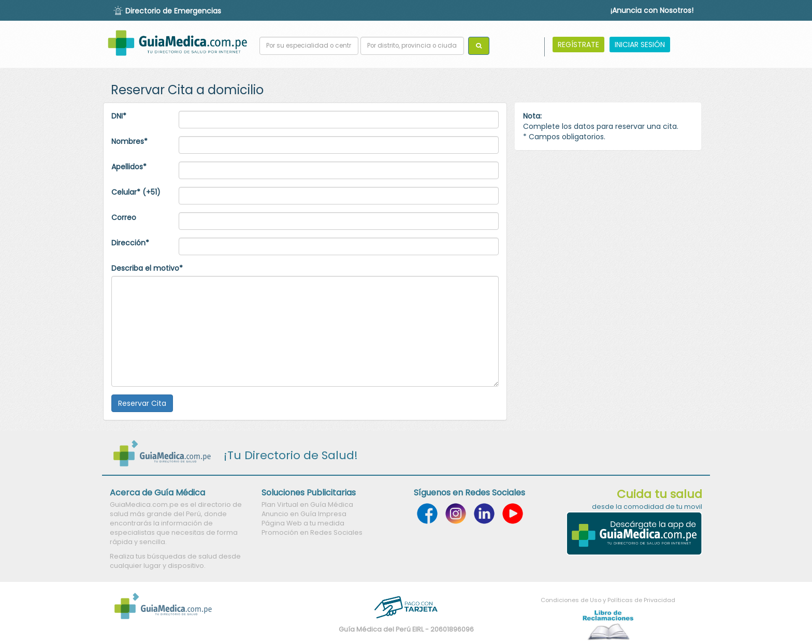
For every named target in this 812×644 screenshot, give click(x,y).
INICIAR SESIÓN (640, 45)
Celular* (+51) (136, 192)
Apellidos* (129, 167)
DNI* (119, 116)
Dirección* (130, 243)
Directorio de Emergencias (173, 11)
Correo (124, 217)
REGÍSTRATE (578, 45)
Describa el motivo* (147, 268)
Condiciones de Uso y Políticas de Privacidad (608, 600)
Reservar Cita (142, 403)
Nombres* (129, 141)
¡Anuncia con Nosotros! (652, 10)
